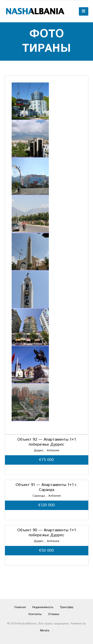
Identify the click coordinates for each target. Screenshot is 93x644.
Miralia (45, 631)
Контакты (35, 614)
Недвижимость (43, 607)
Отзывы (54, 614)
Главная (20, 607)
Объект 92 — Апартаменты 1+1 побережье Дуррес (47, 442)
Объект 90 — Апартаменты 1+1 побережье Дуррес (47, 533)
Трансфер (66, 607)
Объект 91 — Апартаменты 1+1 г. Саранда (47, 487)
